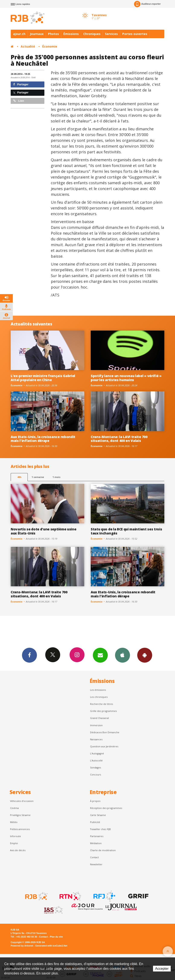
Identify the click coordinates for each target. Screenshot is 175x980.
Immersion (96, 725)
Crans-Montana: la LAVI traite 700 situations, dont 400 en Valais (119, 439)
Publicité (95, 822)
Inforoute (15, 836)
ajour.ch (19, 34)
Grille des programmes (103, 711)
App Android (145, 655)
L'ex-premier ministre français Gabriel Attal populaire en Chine (43, 378)
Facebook (29, 655)
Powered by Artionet (22, 946)
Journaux (37, 34)
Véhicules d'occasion (22, 801)
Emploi (14, 843)
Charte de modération (103, 850)
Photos (53, 34)
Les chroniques (99, 697)
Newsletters (100, 655)
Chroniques (92, 34)
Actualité (28, 46)
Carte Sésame (98, 815)
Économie (50, 46)
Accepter (162, 969)
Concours (96, 775)
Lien (19, 101)
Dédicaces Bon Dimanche (105, 732)
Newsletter (96, 864)
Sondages (96, 767)
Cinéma (14, 808)
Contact (94, 857)
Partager (21, 84)
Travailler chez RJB (100, 829)
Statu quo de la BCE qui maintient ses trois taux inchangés (126, 531)
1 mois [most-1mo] (56, 477)
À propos (95, 801)
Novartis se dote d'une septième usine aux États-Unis (43, 531)
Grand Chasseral (99, 718)
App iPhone (122, 655)
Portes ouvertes (135, 34)
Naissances (96, 739)
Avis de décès (18, 850)
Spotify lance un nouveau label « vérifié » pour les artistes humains (126, 378)
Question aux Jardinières (104, 746)
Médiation (96, 843)
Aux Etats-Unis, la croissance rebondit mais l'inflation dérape (43, 439)
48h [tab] (19, 477)
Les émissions (98, 690)
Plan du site (56, 937)
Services (111, 34)
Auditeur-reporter (147, 4)
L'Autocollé (96, 760)
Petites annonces (20, 829)
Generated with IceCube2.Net (51, 946)
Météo (14, 822)
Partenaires (97, 836)
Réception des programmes (106, 808)
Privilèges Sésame (20, 815)
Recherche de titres (101, 704)
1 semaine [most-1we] (38, 477)
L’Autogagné (97, 753)
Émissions (71, 34)
